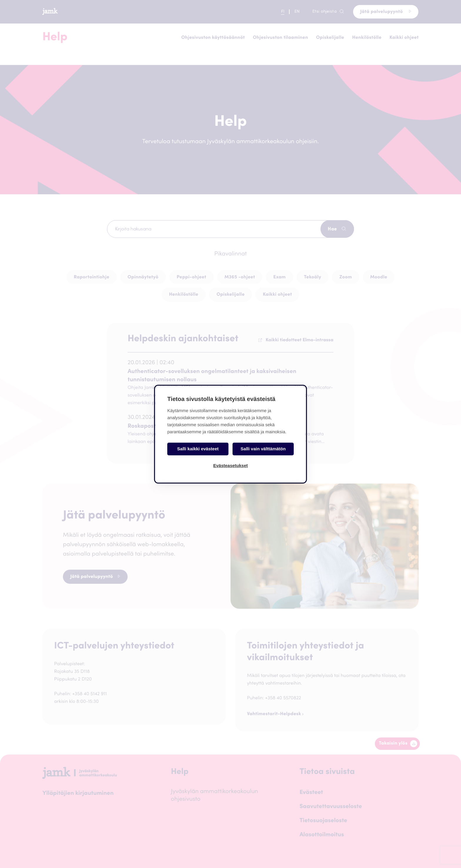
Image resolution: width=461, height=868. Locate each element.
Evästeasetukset (230, 465)
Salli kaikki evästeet (198, 449)
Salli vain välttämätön (263, 449)
